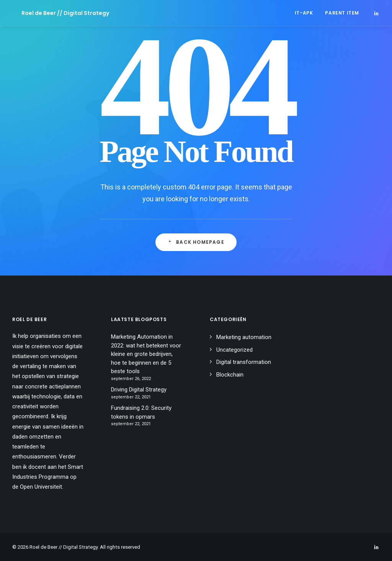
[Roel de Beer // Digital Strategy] (56, 13)
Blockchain (230, 375)
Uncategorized (234, 350)
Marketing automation (244, 337)
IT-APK (304, 13)
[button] (376, 13)
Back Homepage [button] (196, 242)
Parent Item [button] (342, 13)
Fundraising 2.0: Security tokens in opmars (141, 412)
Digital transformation (244, 362)
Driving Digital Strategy (139, 390)
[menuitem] (304, 13)
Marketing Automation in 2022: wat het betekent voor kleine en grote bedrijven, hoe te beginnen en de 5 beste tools (146, 354)
